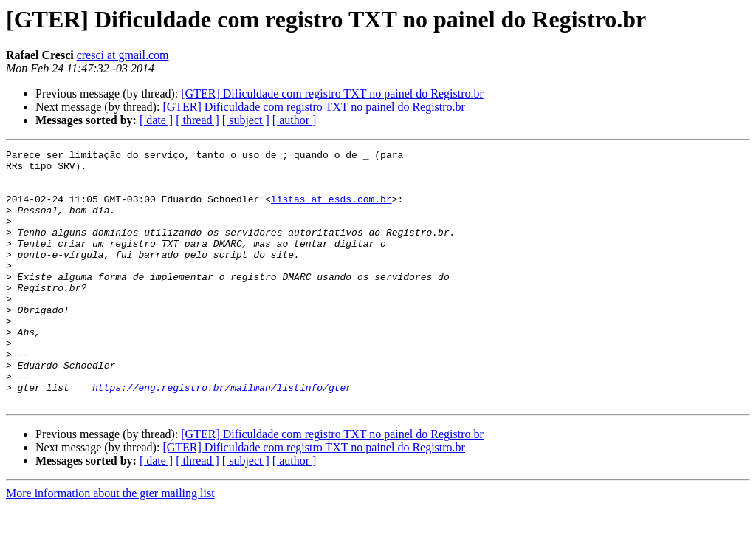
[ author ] (295, 120)
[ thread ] (197, 120)
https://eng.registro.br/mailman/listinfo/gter (222, 436)
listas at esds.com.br (331, 210)
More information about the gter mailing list (110, 544)
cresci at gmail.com (123, 55)
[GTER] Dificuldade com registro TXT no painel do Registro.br (332, 93)
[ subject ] (246, 120)
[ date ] (156, 120)
